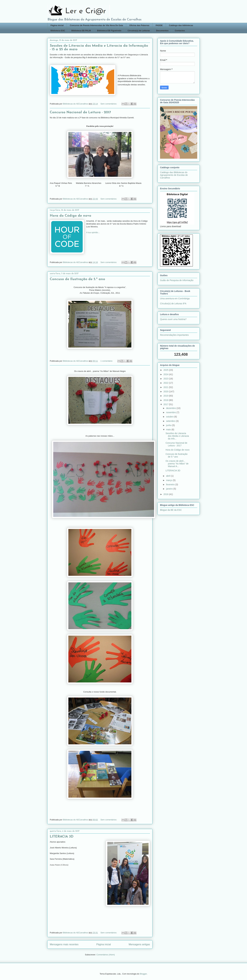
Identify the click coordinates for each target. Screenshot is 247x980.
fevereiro (171, 485)
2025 (166, 370)
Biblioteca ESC (58, 31)
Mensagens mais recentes (64, 944)
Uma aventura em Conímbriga (175, 298)
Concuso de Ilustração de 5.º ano (77, 279)
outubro (170, 417)
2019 (166, 396)
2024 (166, 374)
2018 (166, 400)
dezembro (171, 408)
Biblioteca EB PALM (81, 31)
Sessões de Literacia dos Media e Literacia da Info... (177, 436)
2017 (166, 404)
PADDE (159, 25)
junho (169, 425)
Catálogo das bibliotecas (181, 25)
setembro (171, 421)
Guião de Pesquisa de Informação (177, 280)
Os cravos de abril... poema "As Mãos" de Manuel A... (177, 464)
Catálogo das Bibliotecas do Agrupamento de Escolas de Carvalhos (174, 175)
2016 (166, 494)
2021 (166, 387)
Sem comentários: (109, 104)
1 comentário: (107, 361)
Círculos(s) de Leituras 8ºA (173, 304)
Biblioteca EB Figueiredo (109, 31)
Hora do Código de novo (70, 216)
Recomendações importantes (174, 335)
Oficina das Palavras (139, 25)
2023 (166, 379)
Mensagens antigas (139, 944)
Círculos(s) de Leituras (139, 31)
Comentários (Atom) (106, 955)
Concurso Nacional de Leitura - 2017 (80, 112)
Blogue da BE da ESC (171, 510)
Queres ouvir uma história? (173, 319)
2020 (166, 391)
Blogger (143, 974)
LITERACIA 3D (62, 837)
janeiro (170, 489)
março (169, 480)
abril (168, 476)
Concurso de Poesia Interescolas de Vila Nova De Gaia (96, 25)
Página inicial (57, 25)
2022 (166, 383)
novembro (171, 412)
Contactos (180, 31)
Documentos (162, 31)
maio (169, 430)
